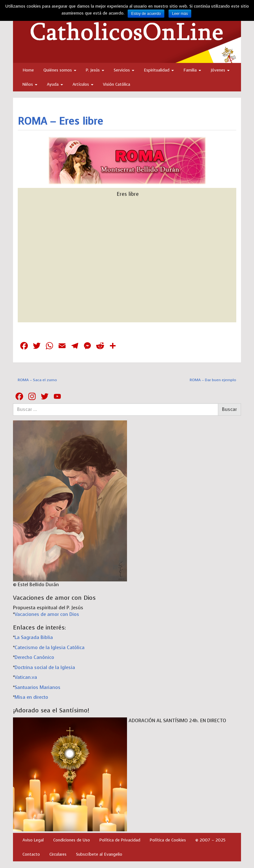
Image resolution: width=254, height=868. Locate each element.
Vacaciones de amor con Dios (47, 614)
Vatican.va (26, 677)
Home (28, 70)
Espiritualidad (159, 70)
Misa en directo (31, 697)
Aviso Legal (33, 840)
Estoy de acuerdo (146, 14)
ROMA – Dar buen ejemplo (213, 380)
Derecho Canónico (34, 657)
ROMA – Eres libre (60, 121)
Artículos (83, 84)
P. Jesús (95, 70)
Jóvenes (220, 70)
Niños (30, 84)
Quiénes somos (60, 70)
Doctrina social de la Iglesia (45, 667)
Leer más (180, 14)
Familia (192, 70)
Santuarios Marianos (38, 687)
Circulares (58, 854)
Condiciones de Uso (72, 840)
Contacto (31, 854)
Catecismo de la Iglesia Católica (50, 648)
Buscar (229, 409)
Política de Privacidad (120, 840)
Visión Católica (117, 84)
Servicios (124, 70)
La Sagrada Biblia (34, 637)
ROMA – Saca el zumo (37, 380)
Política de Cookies (168, 840)
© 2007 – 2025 (210, 840)
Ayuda (55, 84)
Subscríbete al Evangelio (99, 854)
